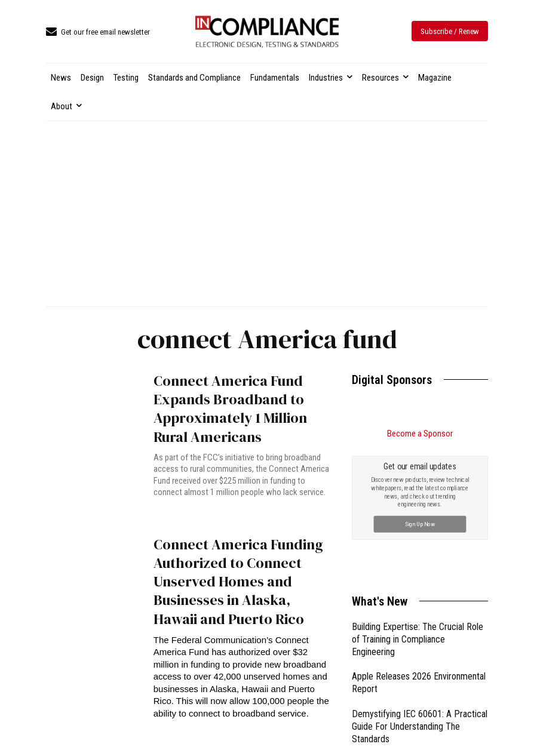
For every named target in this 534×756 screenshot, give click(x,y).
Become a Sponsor (420, 434)
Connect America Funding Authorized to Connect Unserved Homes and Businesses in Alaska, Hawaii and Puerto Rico (238, 582)
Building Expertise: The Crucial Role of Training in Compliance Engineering (418, 639)
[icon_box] (98, 33)
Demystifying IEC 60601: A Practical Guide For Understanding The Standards (420, 726)
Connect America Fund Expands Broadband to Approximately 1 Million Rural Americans (230, 409)
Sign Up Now (420, 524)
